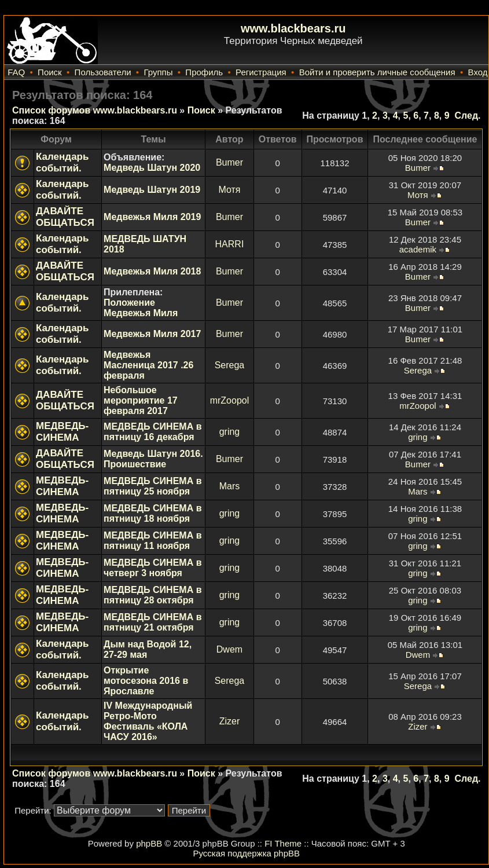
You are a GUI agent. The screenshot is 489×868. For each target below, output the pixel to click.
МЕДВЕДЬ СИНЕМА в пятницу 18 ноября (152, 513)
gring (230, 432)
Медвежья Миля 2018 (152, 271)
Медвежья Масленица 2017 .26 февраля (148, 365)
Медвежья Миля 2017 (152, 334)
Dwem (229, 649)
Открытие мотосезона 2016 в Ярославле (146, 681)
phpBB (149, 843)
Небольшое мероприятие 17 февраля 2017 (141, 400)
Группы (158, 72)
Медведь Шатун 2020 (152, 168)
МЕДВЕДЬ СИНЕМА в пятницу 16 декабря (152, 432)
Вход (478, 72)
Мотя (229, 190)
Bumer (229, 162)
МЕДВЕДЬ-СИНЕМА (62, 432)
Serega (230, 365)
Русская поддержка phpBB (246, 853)
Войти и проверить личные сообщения (377, 72)
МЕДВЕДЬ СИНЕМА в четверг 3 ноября (152, 568)
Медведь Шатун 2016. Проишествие (153, 459)
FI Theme (283, 843)
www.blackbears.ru (293, 28)
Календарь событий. (62, 162)
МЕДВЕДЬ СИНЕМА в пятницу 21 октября (152, 622)
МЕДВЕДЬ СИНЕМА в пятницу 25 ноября (152, 486)
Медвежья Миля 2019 (152, 217)
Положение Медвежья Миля (141, 308)
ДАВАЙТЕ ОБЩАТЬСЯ (65, 217)
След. (467, 116)
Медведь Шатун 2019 (152, 190)
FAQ (16, 72)
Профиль (204, 72)
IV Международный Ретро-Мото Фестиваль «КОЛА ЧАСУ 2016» (148, 721)
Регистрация (261, 72)
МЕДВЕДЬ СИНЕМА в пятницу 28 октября (152, 595)
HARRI (230, 244)
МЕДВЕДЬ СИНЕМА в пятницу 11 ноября (152, 541)
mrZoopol (230, 400)
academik (418, 249)
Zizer (230, 721)
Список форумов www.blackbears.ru (95, 110)
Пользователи (103, 72)
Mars (230, 486)
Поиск (50, 72)
